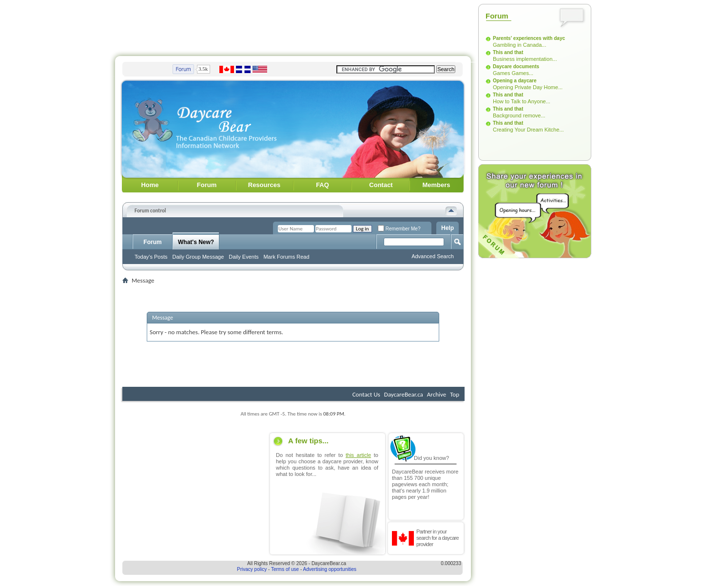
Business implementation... (525, 59)
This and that (508, 52)
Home (150, 185)
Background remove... (519, 115)
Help (448, 228)
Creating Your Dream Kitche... (528, 130)
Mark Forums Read (286, 257)
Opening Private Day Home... (528, 87)
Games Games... (513, 73)
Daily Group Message (198, 257)
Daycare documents (516, 66)
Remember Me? (399, 229)
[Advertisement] (293, 26)
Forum (207, 185)
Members (436, 185)
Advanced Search (433, 256)
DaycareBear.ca (404, 394)
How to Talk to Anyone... (522, 101)
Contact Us (366, 394)
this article (358, 455)
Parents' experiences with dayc (529, 38)
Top (455, 394)
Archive (437, 394)
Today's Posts (151, 257)
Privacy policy (252, 569)
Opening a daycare (515, 81)
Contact (381, 185)
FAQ (322, 185)
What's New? (196, 242)
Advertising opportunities (330, 569)
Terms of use (285, 569)
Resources (264, 185)
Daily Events (243, 257)
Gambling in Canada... (519, 45)
